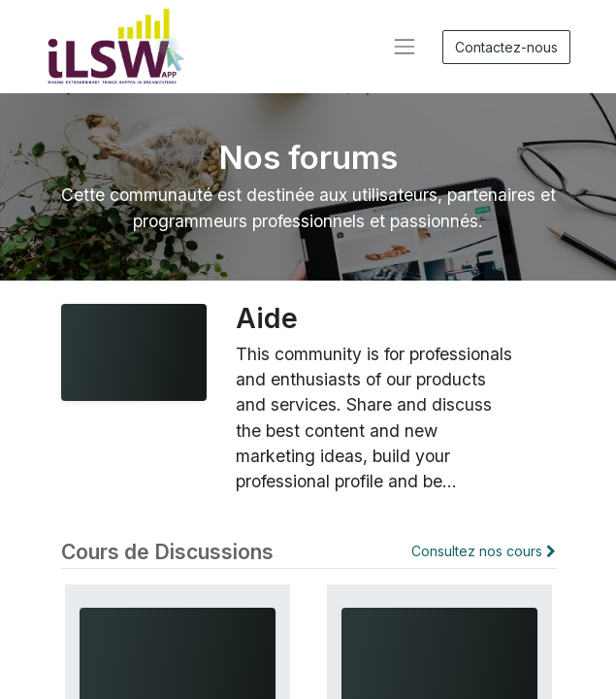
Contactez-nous (506, 47)
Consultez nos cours (484, 551)
